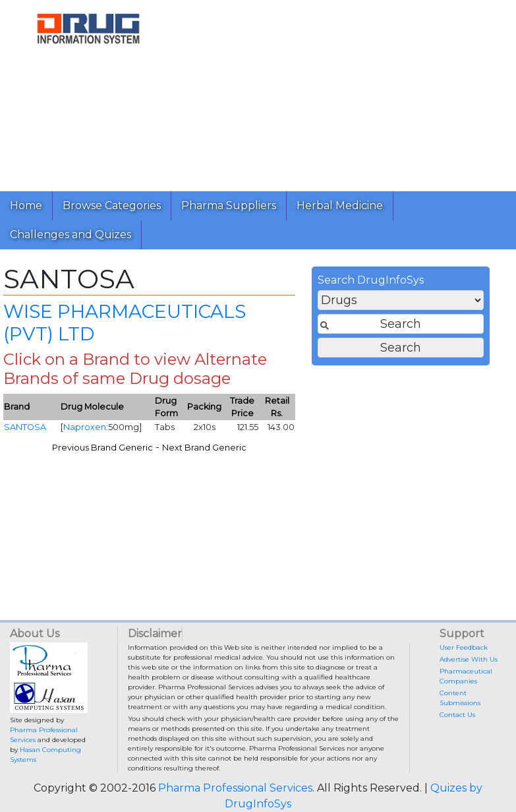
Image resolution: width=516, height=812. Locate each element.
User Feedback (464, 647)
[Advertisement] (341, 92)
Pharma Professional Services (235, 788)
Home (26, 205)
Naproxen (85, 427)
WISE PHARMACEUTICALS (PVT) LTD (125, 323)
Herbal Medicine (340, 205)
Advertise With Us (469, 659)
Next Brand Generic (204, 448)
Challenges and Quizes (71, 234)
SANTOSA (25, 427)
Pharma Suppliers (229, 205)
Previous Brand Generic (102, 448)
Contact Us (457, 715)
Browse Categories (112, 205)
